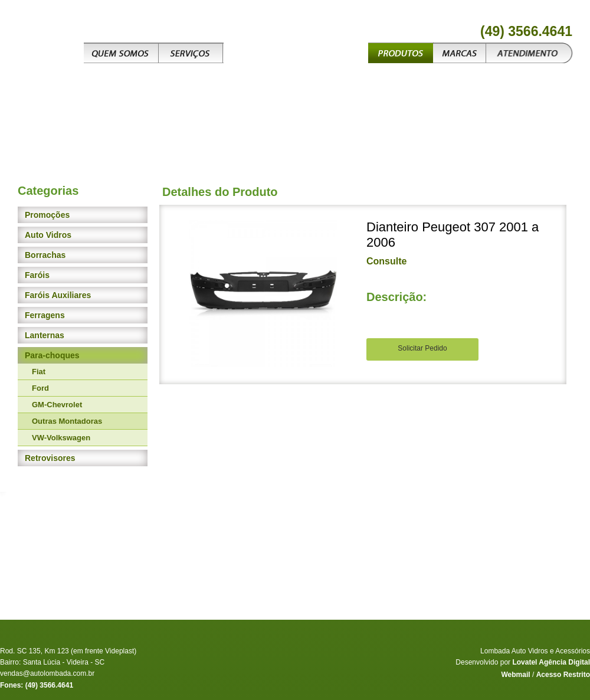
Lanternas (45, 335)
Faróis (37, 275)
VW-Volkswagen (61, 438)
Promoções (47, 215)
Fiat (39, 372)
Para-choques (52, 355)
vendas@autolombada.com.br (47, 673)
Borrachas (45, 255)
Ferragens (45, 315)
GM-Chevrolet (57, 405)
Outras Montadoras (67, 421)
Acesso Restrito (563, 675)
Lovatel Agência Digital (551, 662)
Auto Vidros (48, 235)
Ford (40, 388)
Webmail (515, 675)
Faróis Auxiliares (58, 295)
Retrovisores (50, 458)
